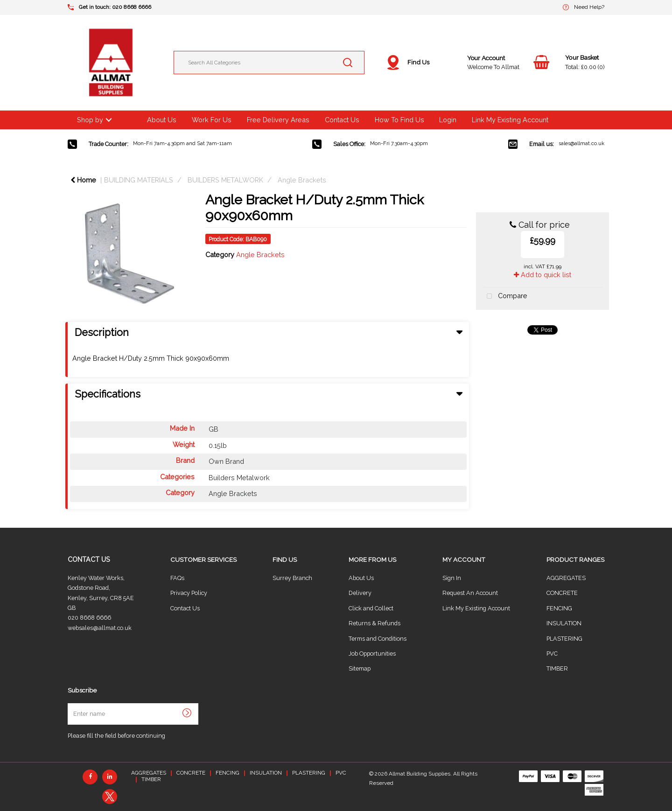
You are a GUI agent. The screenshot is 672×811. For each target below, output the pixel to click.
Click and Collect (371, 608)
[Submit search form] (348, 63)
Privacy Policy (189, 593)
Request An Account (470, 593)
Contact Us (342, 120)
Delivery (360, 593)
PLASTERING (564, 639)
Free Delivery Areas (278, 120)
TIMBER (557, 668)
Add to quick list (542, 275)
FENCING (559, 608)
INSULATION (564, 623)
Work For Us (212, 120)
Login (448, 120)
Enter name (70, 703)
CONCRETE (562, 593)
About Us (162, 120)
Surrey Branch (292, 578)
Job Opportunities (372, 654)
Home (83, 180)
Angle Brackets (302, 180)
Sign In (452, 578)
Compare (505, 297)
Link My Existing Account (510, 120)
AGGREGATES (566, 578)
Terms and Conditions (378, 639)
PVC (552, 654)
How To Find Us (399, 120)
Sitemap (360, 668)
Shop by (90, 120)
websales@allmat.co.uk (100, 628)
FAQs (177, 578)
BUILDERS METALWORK (225, 180)
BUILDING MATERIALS (139, 180)
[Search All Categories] (269, 63)
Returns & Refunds (374, 623)
